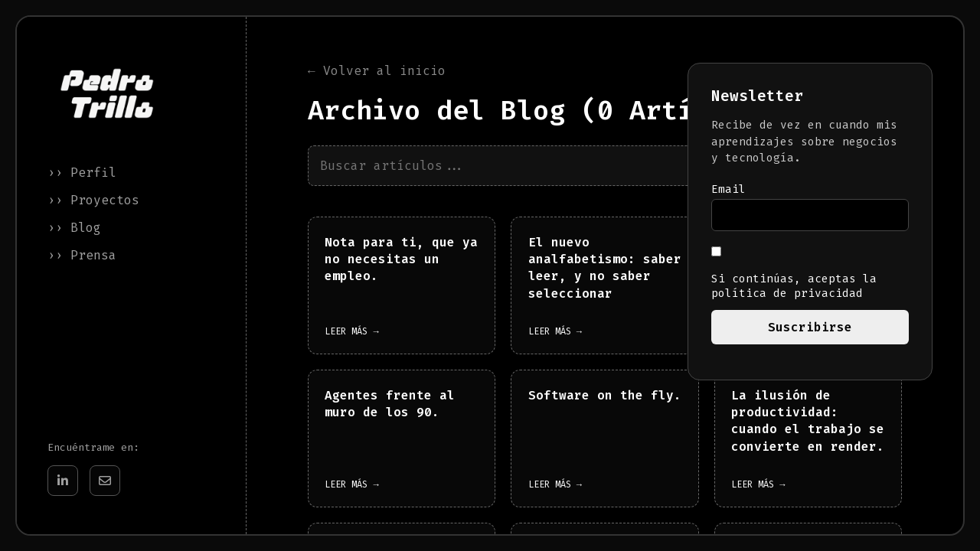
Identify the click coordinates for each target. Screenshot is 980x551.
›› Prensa (82, 255)
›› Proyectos (93, 200)
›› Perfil (82, 173)
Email (728, 189)
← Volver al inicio (377, 72)
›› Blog (74, 228)
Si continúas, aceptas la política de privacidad (794, 274)
